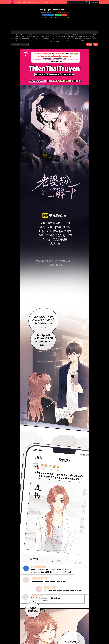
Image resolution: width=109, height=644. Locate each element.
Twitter (51, 15)
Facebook (45, 15)
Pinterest (64, 15)
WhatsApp (58, 15)
